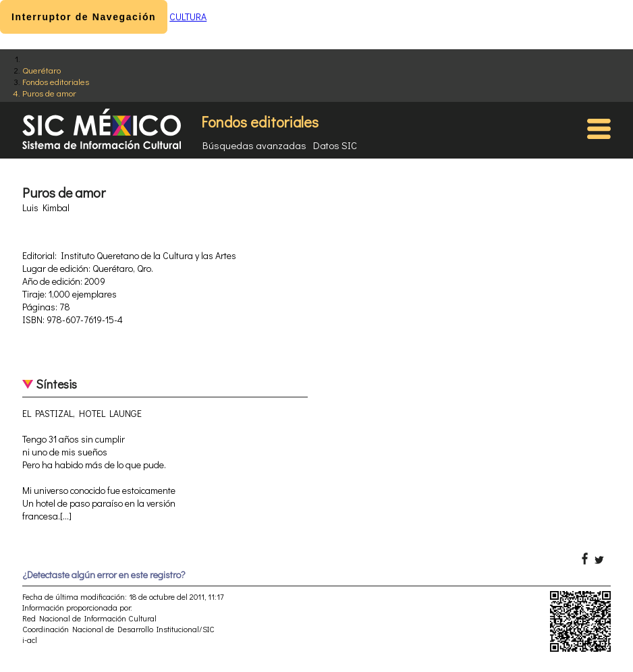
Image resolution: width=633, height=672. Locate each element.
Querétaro (42, 70)
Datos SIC (335, 145)
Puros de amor (49, 93)
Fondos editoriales (56, 81)
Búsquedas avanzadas (254, 145)
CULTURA (188, 17)
